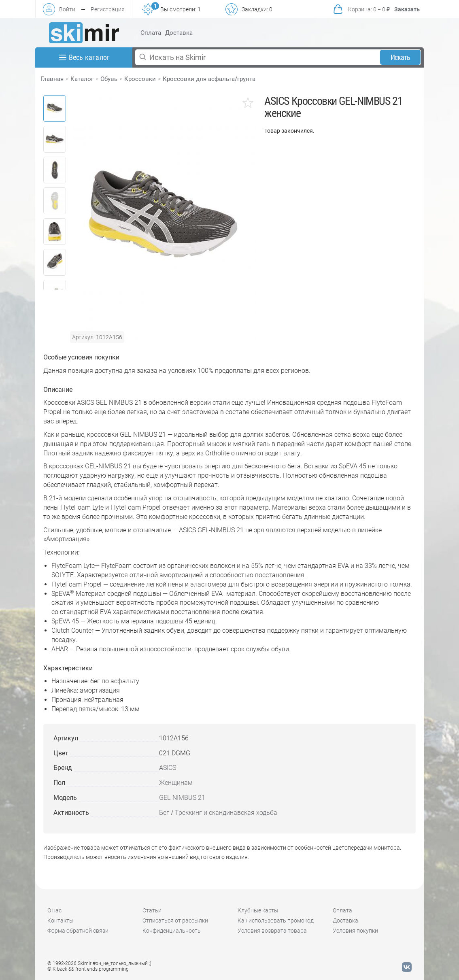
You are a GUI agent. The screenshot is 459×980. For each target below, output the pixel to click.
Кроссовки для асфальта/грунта (209, 79)
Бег (164, 813)
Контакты (61, 920)
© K (88, 969)
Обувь (109, 79)
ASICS (168, 768)
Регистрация (108, 9)
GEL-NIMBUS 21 (182, 798)
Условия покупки (355, 931)
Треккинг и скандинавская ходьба (226, 813)
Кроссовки (140, 79)
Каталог (82, 79)
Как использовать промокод (276, 920)
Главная (52, 79)
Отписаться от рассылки (175, 920)
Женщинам (176, 783)
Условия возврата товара (272, 931)
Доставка (179, 33)
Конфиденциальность (172, 931)
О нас (54, 910)
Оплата (151, 33)
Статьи (152, 910)
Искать (401, 57)
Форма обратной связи (78, 931)
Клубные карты (258, 910)
